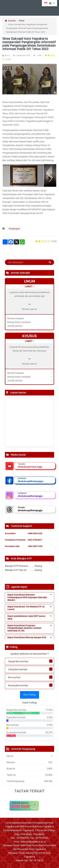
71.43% (49, 710)
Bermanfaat (14, 677)
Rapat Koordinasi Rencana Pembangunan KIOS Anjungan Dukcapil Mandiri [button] (29, 597)
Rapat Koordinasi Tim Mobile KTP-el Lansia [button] (29, 608)
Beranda (10, 21)
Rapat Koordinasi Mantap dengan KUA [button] (29, 637)
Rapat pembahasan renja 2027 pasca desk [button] (29, 617)
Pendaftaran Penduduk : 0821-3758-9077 (23, 540)
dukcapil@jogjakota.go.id (33, 842)
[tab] (29, 598)
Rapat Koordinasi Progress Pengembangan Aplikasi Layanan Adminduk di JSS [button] (29, 628)
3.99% (50, 725)
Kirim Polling (29, 695)
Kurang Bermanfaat (18, 685)
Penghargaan (14, 229)
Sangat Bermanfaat (18, 661)
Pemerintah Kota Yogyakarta (39, 827)
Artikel (22, 21)
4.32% (50, 717)
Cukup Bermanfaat (18, 669)
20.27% (49, 733)
